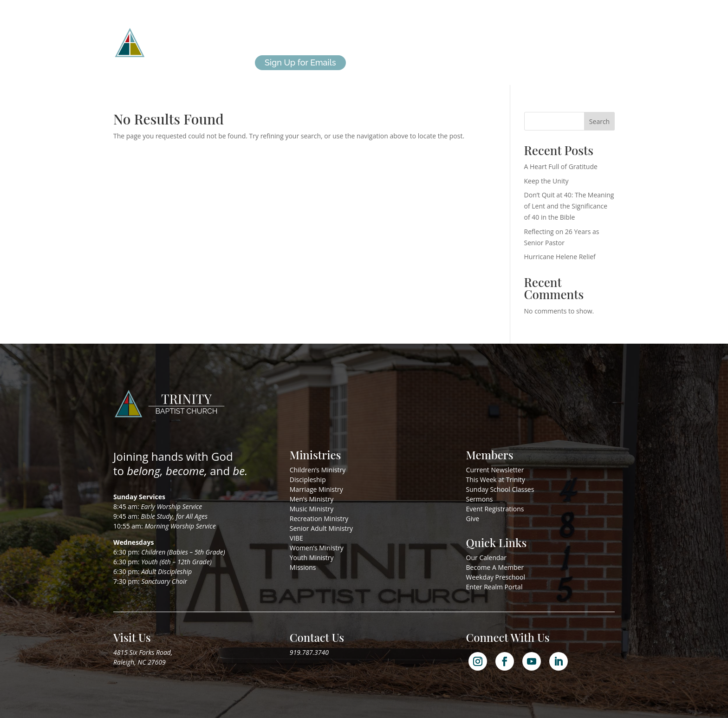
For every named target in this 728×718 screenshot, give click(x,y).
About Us (273, 32)
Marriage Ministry (316, 489)
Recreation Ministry (319, 519)
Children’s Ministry (318, 470)
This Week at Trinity (496, 480)
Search (599, 121)
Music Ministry (312, 509)
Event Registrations (495, 509)
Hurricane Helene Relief (560, 257)
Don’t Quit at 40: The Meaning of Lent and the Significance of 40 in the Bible (569, 206)
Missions (375, 32)
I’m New (417, 32)
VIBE (296, 538)
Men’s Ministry (312, 499)
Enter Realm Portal (494, 587)
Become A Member (495, 567)
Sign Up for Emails (300, 62)
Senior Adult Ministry (321, 528)
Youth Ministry (312, 558)
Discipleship (308, 480)
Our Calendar (486, 558)
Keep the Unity (546, 181)
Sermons (480, 499)
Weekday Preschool (496, 577)
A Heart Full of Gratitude (561, 166)
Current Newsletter (495, 470)
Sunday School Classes (500, 489)
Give (544, 32)
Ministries (329, 32)
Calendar (507, 32)
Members (461, 32)
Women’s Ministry (317, 548)
